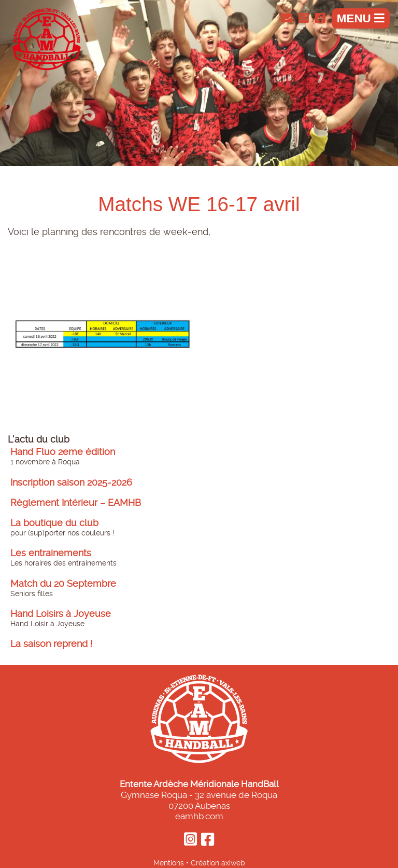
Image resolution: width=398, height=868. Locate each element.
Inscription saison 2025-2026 (71, 483)
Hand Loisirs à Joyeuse (61, 614)
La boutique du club (54, 523)
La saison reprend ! (52, 644)
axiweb (233, 863)
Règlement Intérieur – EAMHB (76, 503)
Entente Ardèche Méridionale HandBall (199, 784)
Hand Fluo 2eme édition (63, 452)
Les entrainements (51, 553)
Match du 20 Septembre (63, 584)
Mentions (169, 863)
